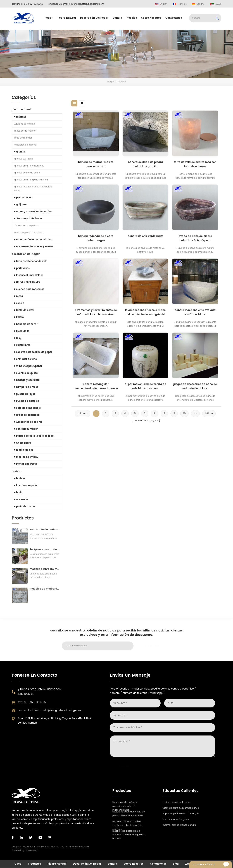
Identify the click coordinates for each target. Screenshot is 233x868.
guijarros (21, 205)
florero (19, 317)
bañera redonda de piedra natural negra (96, 238)
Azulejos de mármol (25, 124)
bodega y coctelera (27, 380)
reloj (18, 338)
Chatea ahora (212, 864)
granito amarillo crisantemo (29, 166)
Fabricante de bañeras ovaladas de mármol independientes (45, 530)
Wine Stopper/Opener (28, 366)
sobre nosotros (151, 18)
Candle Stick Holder (27, 282)
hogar (48, 18)
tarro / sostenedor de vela (31, 261)
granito (20, 152)
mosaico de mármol (25, 131)
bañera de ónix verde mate (145, 236)
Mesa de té (22, 331)
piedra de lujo (24, 198)
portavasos (22, 268)
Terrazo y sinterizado (28, 219)
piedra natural (66, 18)
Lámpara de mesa (26, 387)
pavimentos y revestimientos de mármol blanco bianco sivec (96, 312)
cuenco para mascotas (29, 289)
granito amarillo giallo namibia (31, 180)
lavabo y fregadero (27, 486)
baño (18, 493)
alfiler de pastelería (27, 415)
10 (184, 413)
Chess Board (23, 443)
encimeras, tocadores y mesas (34, 247)
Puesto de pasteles (27, 401)
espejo (19, 303)
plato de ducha (25, 507)
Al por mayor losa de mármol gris (181, 814)
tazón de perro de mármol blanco (181, 808)
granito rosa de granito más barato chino (33, 189)
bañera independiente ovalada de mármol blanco (195, 312)
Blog (176, 864)
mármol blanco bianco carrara (179, 825)
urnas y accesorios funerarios (33, 212)
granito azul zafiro (24, 159)
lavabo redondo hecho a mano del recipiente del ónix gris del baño (145, 312)
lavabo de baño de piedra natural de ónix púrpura (195, 238)
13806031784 (26, 694)
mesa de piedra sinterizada (29, 233)
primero (83, 413)
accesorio (21, 500)
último (209, 413)
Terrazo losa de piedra (26, 226)
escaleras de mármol (26, 145)
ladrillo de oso (24, 450)
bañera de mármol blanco (177, 802)
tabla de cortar (24, 310)
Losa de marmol (23, 138)
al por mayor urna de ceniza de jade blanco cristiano (145, 386)
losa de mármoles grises (176, 819)
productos (35, 864)
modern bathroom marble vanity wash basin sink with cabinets (45, 569)
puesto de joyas (25, 394)
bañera (117, 18)
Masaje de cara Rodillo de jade (34, 436)
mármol (20, 117)
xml (188, 864)
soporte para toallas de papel (33, 352)
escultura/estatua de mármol (33, 240)
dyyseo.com (31, 851)
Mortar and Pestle (26, 464)
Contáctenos (174, 18)
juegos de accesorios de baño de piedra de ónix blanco (195, 386)
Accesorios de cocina (28, 422)
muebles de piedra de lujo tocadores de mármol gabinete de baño (45, 589)
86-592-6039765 (34, 4)
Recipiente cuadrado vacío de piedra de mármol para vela (45, 549)
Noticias (132, 18)
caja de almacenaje (28, 408)
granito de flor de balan (27, 173)
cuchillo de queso (26, 373)
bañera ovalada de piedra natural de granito (145, 164)
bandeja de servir (26, 324)
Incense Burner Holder (29, 275)
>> (195, 413)
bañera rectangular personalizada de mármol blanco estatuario (96, 386)
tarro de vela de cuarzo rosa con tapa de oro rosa (195, 164)
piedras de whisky (26, 457)
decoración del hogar (94, 18)
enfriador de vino (26, 359)
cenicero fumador (26, 429)
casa (18, 864)
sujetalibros (22, 345)
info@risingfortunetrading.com (87, 4)
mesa (19, 296)
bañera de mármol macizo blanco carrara (96, 164)
